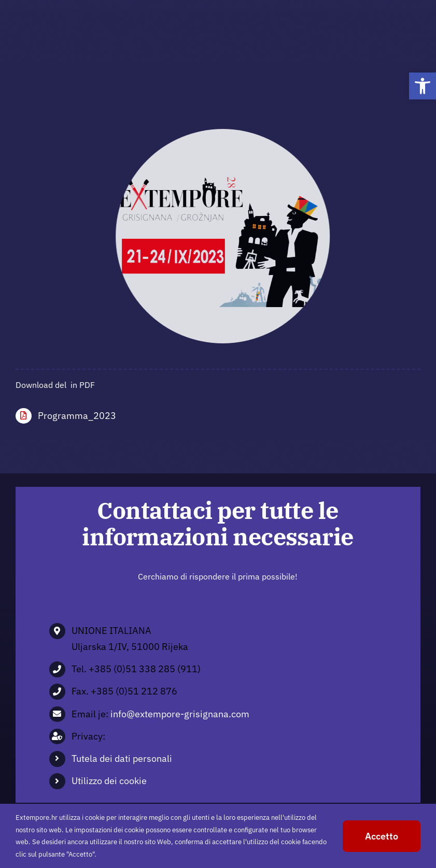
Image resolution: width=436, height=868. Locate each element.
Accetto (382, 836)
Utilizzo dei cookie (109, 781)
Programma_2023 (77, 416)
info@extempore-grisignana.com (180, 714)
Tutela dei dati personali (122, 758)
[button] (423, 86)
